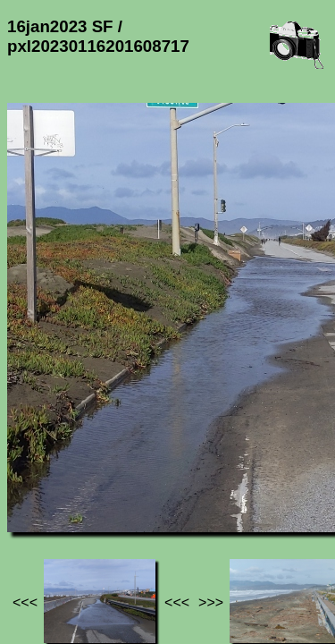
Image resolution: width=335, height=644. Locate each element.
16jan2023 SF (185, 482)
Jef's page (39, 482)
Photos (106, 482)
